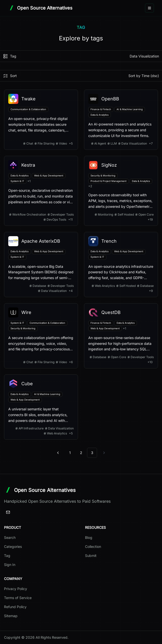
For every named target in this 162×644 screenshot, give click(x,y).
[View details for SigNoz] (121, 191)
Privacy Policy (16, 589)
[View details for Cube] (41, 407)
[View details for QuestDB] (121, 336)
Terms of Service (18, 598)
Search (10, 537)
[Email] (8, 512)
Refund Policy (15, 607)
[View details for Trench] (121, 265)
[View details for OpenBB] (121, 120)
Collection (93, 546)
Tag (7, 556)
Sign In (10, 565)
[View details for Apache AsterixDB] (41, 265)
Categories (13, 546)
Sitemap (11, 616)
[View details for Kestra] (41, 191)
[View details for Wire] (41, 336)
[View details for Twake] (41, 120)
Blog (89, 537)
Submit (91, 556)
